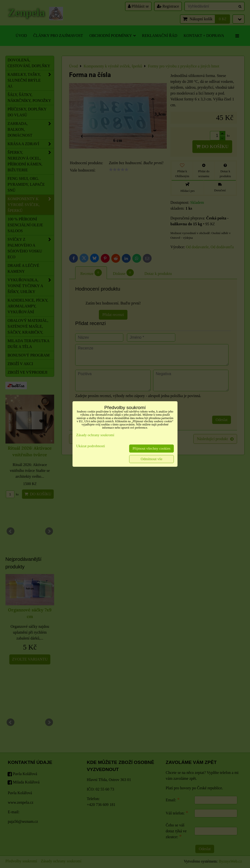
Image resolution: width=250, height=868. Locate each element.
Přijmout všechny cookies (151, 448)
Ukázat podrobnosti (91, 446)
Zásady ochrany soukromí (95, 435)
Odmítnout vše (151, 459)
